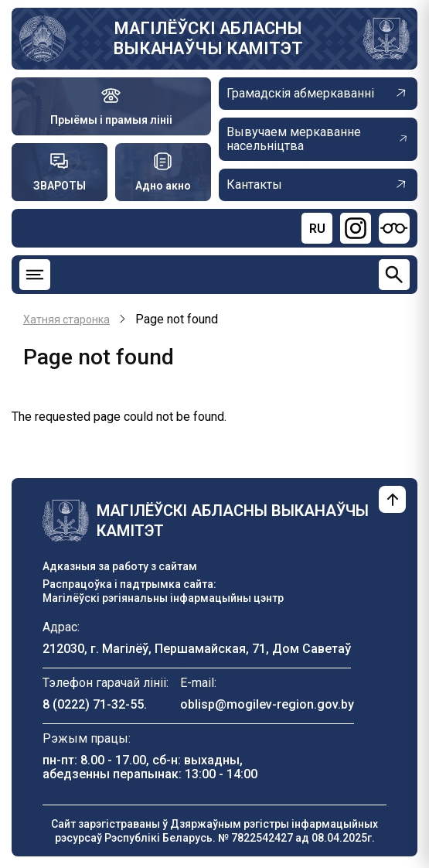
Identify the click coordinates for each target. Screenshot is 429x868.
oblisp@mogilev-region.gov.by (267, 704)
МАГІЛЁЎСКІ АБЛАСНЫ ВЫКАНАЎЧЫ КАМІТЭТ (208, 38)
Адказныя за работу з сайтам (120, 566)
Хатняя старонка (66, 320)
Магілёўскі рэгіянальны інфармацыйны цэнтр (163, 598)
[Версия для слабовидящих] (394, 228)
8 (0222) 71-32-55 (93, 704)
